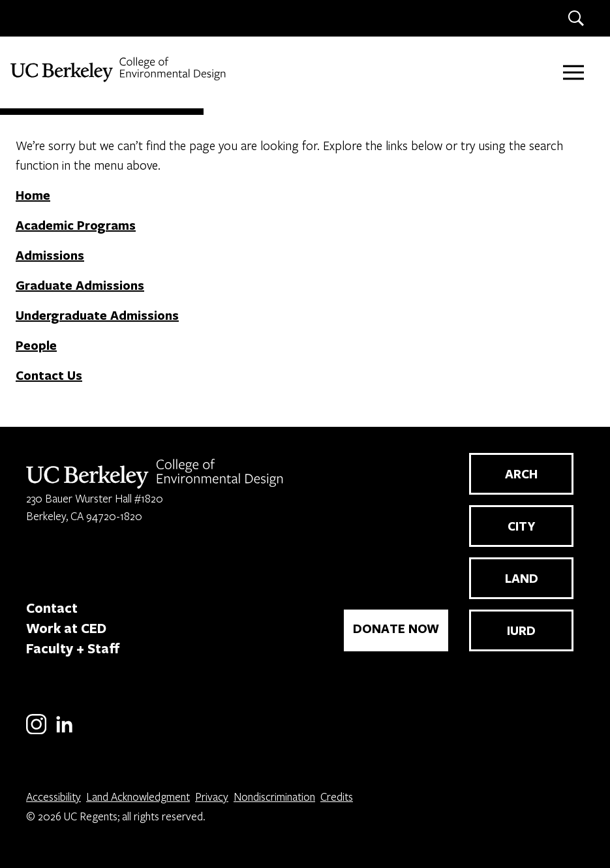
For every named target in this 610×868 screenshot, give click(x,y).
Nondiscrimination (274, 797)
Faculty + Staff (73, 648)
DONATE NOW (396, 628)
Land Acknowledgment (138, 797)
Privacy (212, 797)
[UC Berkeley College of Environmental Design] (120, 70)
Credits (337, 797)
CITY (522, 526)
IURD (521, 630)
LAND (522, 578)
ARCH (521, 474)
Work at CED (66, 628)
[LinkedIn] (64, 732)
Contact (52, 608)
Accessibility (53, 797)
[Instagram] (36, 732)
